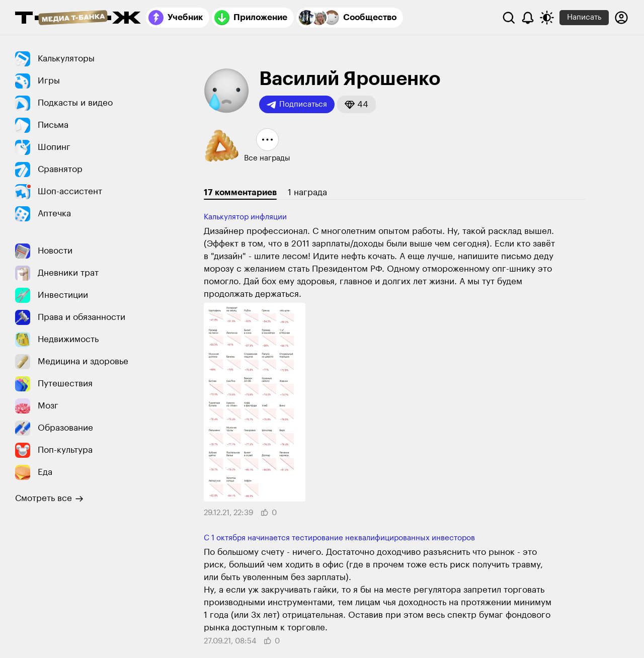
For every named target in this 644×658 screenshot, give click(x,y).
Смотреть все (49, 499)
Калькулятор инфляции (245, 217)
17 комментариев (240, 192)
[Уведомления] (528, 18)
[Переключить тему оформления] (547, 18)
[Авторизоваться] (621, 18)
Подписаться (297, 105)
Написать (584, 17)
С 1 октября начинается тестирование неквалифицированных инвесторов (339, 538)
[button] (356, 104)
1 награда (307, 192)
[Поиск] (509, 18)
